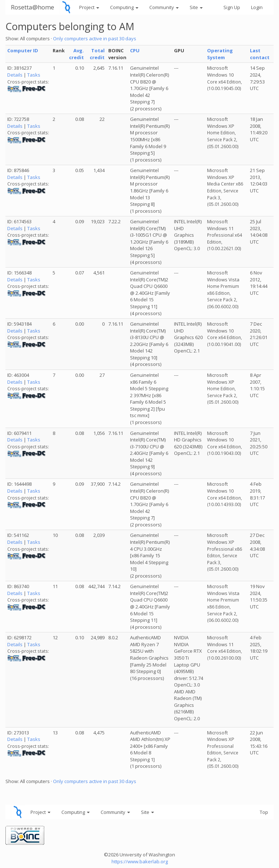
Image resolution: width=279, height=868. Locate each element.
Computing (124, 7)
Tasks (34, 75)
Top (264, 812)
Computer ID (23, 50)
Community (164, 7)
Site (196, 7)
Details (15, 75)
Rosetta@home (33, 7)
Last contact (260, 54)
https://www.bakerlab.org (140, 861)
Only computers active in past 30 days (95, 38)
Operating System (220, 54)
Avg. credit (76, 54)
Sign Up (232, 7)
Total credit (97, 54)
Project (89, 7)
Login (257, 7)
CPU (135, 50)
